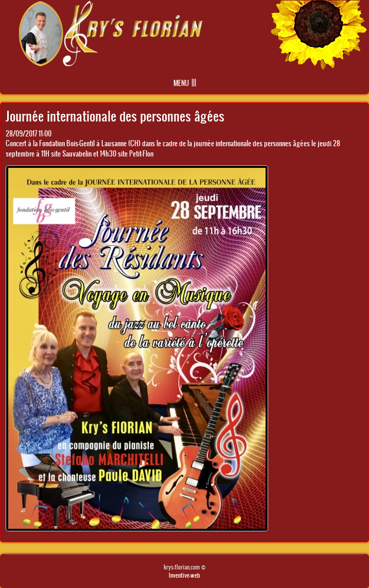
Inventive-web (184, 575)
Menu (181, 83)
